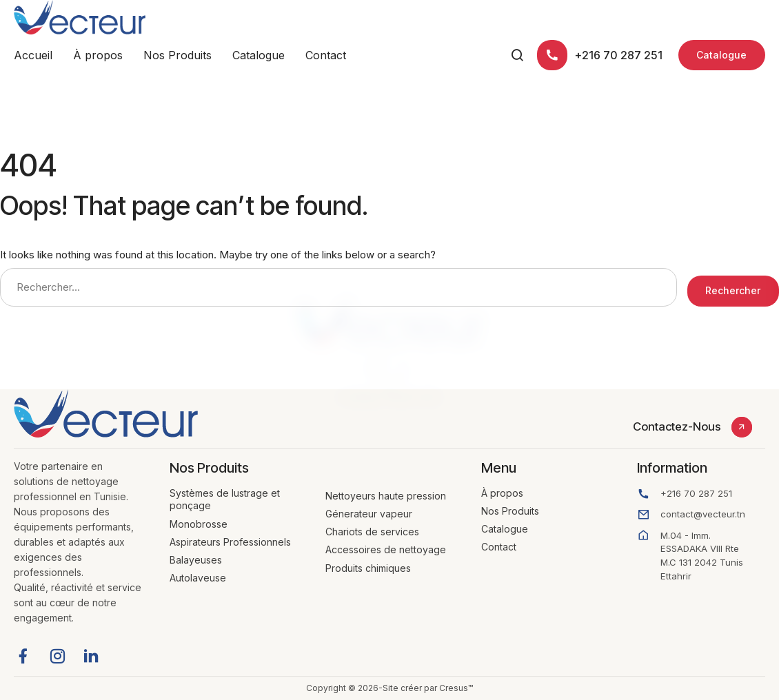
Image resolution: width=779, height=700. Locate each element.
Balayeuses (196, 560)
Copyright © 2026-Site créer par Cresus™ (389, 688)
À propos (98, 55)
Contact (326, 55)
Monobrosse (199, 524)
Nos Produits (178, 55)
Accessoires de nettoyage (386, 549)
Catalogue (259, 55)
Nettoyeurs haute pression (386, 496)
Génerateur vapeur (369, 514)
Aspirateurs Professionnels (230, 542)
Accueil (33, 55)
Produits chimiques (368, 568)
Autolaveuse (198, 578)
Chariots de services (372, 532)
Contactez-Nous (677, 426)
